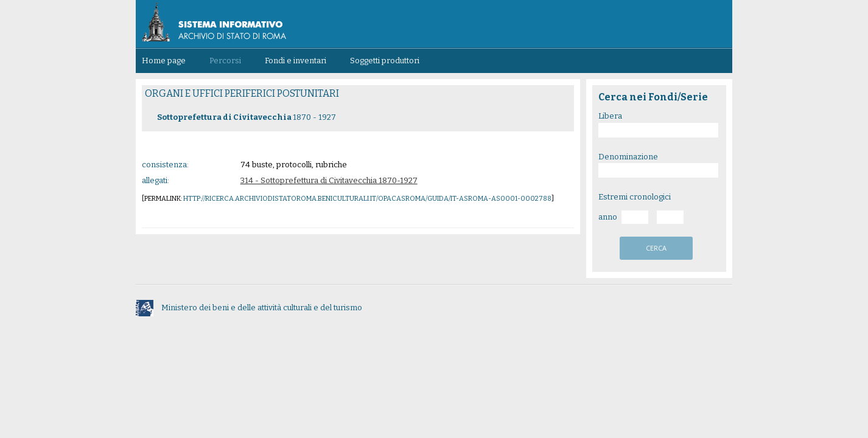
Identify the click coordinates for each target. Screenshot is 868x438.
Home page (164, 61)
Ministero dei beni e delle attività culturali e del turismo (249, 308)
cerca (656, 248)
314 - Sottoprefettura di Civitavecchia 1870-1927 (329, 180)
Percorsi (225, 61)
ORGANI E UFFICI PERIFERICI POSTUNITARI (242, 93)
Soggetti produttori (385, 61)
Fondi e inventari (296, 61)
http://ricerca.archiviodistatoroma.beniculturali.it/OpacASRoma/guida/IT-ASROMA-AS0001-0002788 (367, 199)
